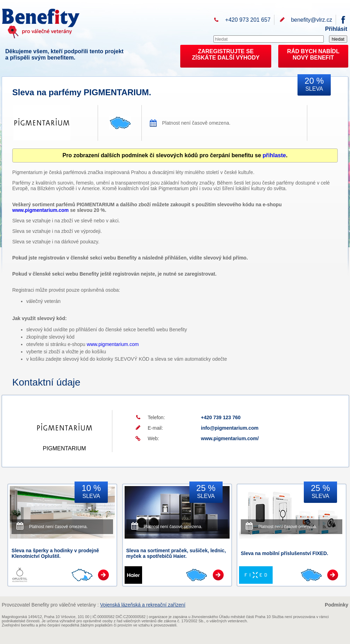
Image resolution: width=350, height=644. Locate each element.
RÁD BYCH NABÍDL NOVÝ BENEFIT (313, 54)
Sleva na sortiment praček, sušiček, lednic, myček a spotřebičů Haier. (176, 553)
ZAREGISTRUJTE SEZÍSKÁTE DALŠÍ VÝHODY (226, 54)
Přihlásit (336, 29)
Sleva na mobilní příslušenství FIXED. (285, 553)
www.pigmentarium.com (40, 210)
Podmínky (337, 605)
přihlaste (274, 155)
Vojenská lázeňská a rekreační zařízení (143, 605)
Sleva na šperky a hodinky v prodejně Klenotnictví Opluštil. (55, 553)
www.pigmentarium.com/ (230, 438)
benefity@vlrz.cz (311, 20)
